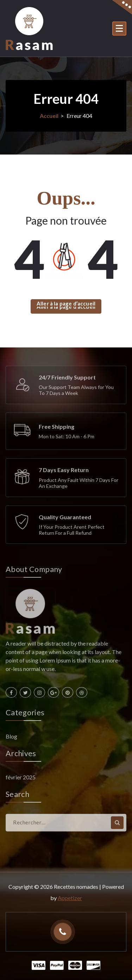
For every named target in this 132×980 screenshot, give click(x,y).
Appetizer (70, 898)
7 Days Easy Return (64, 470)
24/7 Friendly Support (67, 377)
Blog (11, 736)
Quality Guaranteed (65, 517)
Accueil (49, 116)
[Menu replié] (119, 29)
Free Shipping (56, 426)
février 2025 (21, 777)
